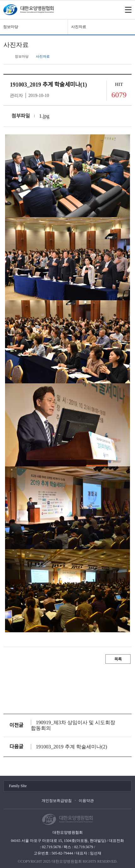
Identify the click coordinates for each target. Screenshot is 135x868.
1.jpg (44, 116)
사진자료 (79, 27)
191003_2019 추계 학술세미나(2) (72, 747)
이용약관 (86, 801)
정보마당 (11, 27)
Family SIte (18, 786)
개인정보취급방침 (57, 801)
